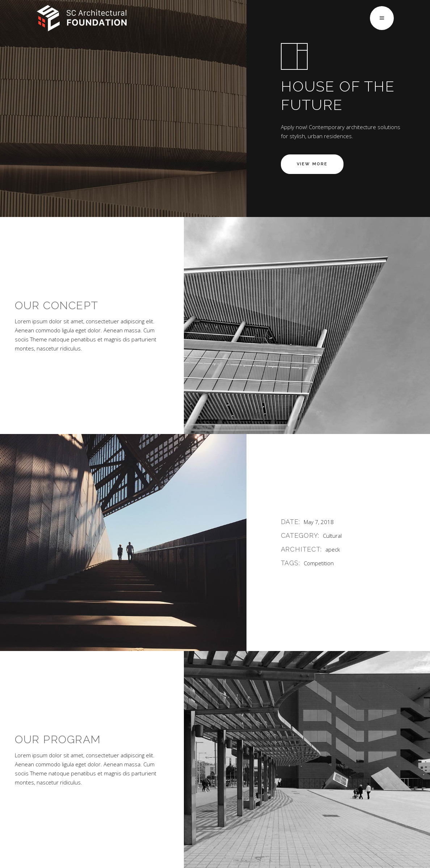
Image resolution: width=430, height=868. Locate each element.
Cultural (332, 536)
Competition (319, 563)
